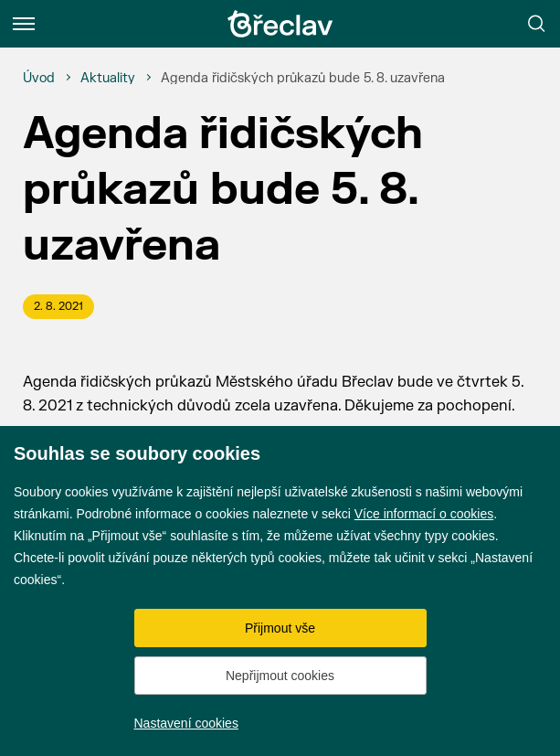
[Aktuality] (108, 79)
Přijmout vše (280, 628)
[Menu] (24, 24)
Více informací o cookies (424, 514)
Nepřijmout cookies (280, 676)
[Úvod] (39, 79)
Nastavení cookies (186, 723)
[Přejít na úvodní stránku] (280, 24)
